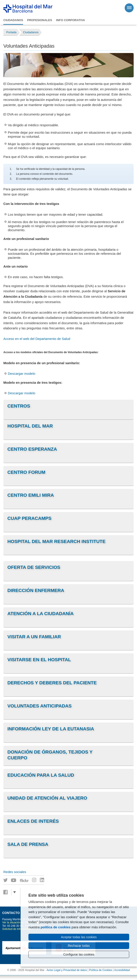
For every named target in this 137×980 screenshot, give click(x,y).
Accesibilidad (122, 970)
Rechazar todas (79, 946)
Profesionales (40, 20)
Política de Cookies (101, 970)
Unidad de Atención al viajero (47, 798)
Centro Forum (26, 472)
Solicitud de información (16, 929)
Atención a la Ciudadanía (41, 613)
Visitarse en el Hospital (39, 660)
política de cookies (56, 927)
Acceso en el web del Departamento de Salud (37, 339)
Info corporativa (71, 20)
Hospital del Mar (30, 426)
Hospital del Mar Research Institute (56, 541)
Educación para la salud (41, 775)
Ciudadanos (13, 20)
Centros (19, 406)
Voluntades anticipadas (40, 706)
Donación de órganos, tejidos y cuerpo (50, 755)
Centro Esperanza (32, 449)
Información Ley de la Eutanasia (51, 729)
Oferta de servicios (34, 567)
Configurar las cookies (79, 954)
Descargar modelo (22, 374)
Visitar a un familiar (34, 637)
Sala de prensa (28, 844)
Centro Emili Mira (31, 495)
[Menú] (129, 8)
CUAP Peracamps (29, 518)
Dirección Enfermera (36, 590)
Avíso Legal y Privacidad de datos (67, 970)
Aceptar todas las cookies (79, 937)
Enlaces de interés (33, 821)
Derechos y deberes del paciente (52, 683)
